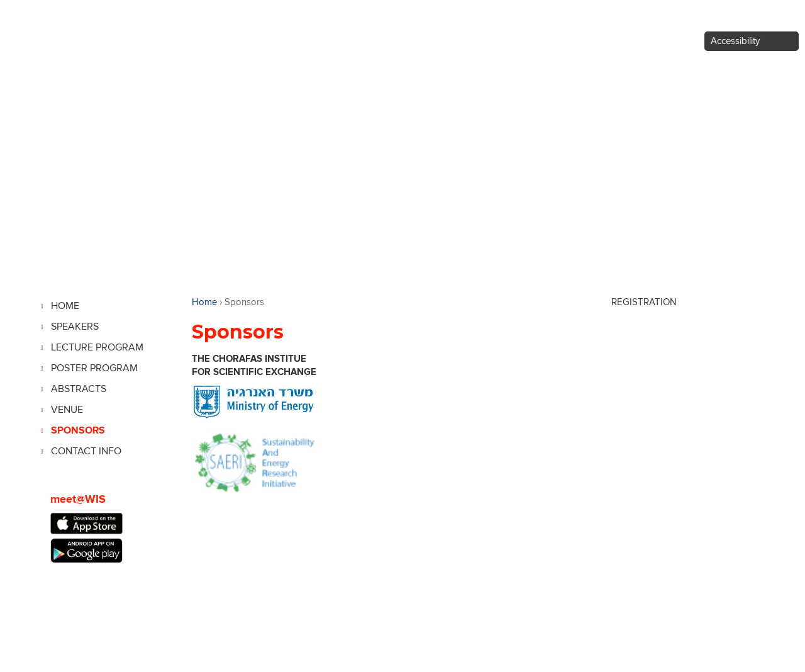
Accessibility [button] (735, 41)
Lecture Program (97, 347)
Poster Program (94, 368)
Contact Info (86, 451)
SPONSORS (78, 431)
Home (204, 302)
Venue (67, 410)
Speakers (75, 327)
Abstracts (79, 389)
